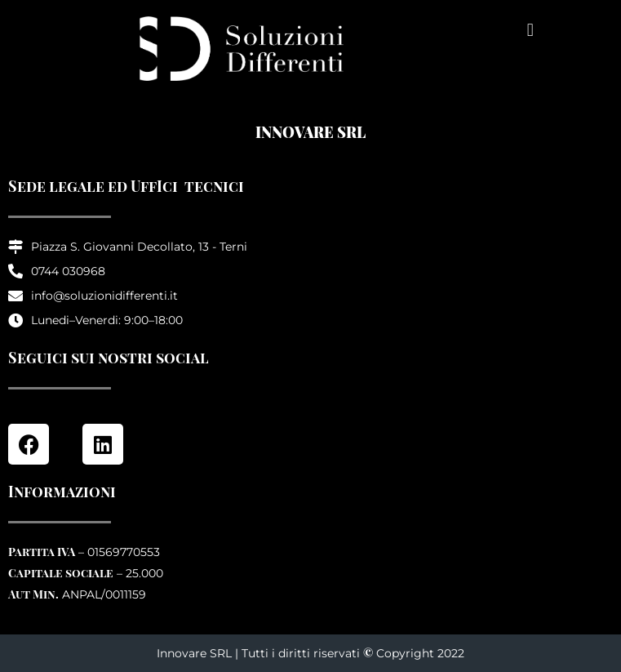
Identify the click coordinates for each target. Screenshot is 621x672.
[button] (530, 30)
